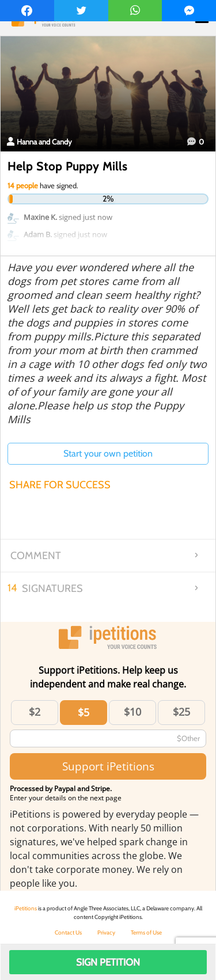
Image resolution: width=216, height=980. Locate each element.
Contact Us (68, 932)
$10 (132, 712)
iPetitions (26, 908)
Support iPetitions (108, 766)
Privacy (106, 932)
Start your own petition (108, 453)
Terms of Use (146, 932)
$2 (35, 712)
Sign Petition (108, 962)
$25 (181, 712)
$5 (84, 712)
